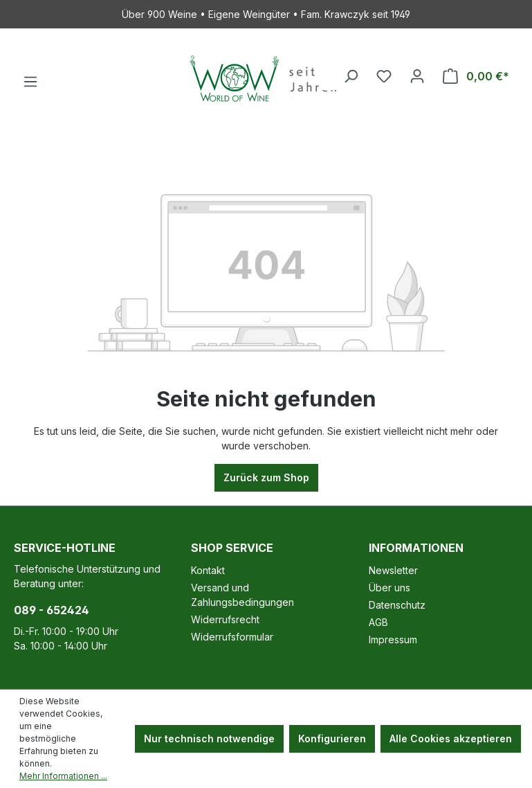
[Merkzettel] (384, 76)
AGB (378, 622)
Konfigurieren (332, 738)
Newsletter (393, 570)
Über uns (389, 588)
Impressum (393, 639)
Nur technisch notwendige (209, 738)
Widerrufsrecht (225, 619)
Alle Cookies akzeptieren (451, 738)
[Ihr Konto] (417, 76)
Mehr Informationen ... (63, 776)
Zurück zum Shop (266, 477)
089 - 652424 (52, 610)
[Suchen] (351, 76)
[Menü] (30, 82)
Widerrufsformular (232, 637)
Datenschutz (397, 605)
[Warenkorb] (476, 76)
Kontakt (208, 570)
